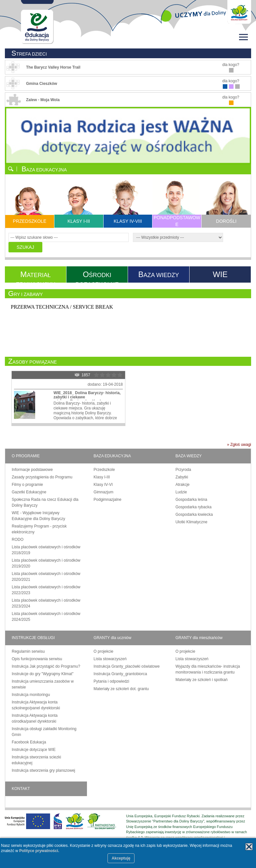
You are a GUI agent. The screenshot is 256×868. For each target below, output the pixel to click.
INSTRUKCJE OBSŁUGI (33, 638)
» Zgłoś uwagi (239, 445)
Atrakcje (183, 485)
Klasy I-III (102, 477)
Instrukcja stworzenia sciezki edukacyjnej (36, 760)
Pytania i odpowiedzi (111, 681)
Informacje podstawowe (32, 470)
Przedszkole (104, 470)
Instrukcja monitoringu (31, 695)
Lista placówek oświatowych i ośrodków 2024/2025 (46, 617)
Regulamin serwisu (28, 651)
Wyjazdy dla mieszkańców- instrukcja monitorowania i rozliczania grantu (208, 669)
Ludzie (181, 492)
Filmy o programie (27, 485)
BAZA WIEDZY (189, 456)
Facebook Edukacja (29, 742)
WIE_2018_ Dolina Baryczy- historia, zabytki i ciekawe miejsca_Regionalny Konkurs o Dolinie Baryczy (87, 399)
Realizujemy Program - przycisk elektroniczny (39, 529)
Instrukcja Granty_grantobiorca (120, 674)
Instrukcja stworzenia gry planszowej (43, 770)
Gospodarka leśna (191, 500)
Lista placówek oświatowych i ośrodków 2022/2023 (46, 590)
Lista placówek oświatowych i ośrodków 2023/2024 (46, 603)
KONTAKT (21, 789)
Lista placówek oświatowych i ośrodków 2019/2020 (46, 563)
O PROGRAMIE (26, 456)
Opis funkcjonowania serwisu (37, 659)
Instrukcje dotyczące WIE (34, 750)
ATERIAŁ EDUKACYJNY (35, 274)
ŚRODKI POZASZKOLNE (97, 274)
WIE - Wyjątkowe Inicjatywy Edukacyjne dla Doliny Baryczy (38, 516)
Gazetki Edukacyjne (29, 492)
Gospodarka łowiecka (194, 514)
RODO (18, 540)
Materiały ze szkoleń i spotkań (202, 680)
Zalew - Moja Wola (43, 100)
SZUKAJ (25, 247)
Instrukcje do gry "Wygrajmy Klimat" (43, 674)
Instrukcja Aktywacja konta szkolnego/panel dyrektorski (36, 705)
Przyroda (183, 470)
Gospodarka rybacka (194, 507)
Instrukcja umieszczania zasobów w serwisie (43, 684)
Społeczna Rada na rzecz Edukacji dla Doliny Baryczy (45, 502)
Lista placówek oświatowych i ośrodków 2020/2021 (46, 577)
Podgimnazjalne (107, 500)
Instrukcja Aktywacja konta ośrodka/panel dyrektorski (35, 718)
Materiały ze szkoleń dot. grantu (121, 689)
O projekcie (103, 651)
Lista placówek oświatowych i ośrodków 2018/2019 (46, 550)
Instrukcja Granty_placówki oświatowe (127, 666)
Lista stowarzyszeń (110, 659)
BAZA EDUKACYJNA (112, 456)
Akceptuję (121, 858)
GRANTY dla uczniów (112, 638)
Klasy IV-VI (103, 485)
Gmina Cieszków (42, 84)
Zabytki (182, 477)
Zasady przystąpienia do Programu (42, 477)
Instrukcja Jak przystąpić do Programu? (46, 666)
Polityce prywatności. (39, 851)
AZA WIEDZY (158, 274)
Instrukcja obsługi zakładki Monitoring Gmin (44, 732)
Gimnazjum (103, 492)
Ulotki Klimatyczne (192, 522)
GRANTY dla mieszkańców (199, 638)
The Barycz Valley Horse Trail (53, 67)
